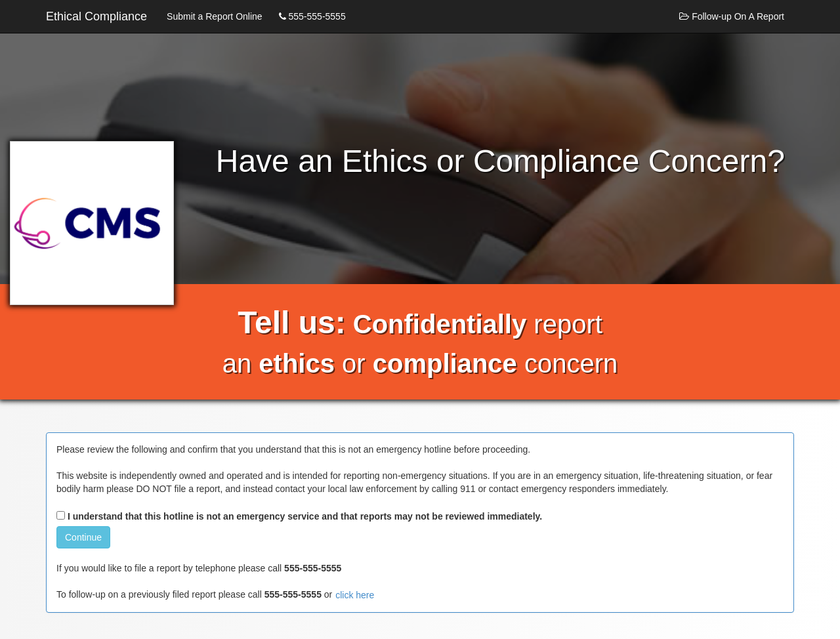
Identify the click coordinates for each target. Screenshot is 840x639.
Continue (83, 537)
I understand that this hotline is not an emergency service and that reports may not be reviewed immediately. (299, 516)
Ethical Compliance (96, 16)
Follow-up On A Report (732, 16)
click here (355, 595)
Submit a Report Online (215, 16)
